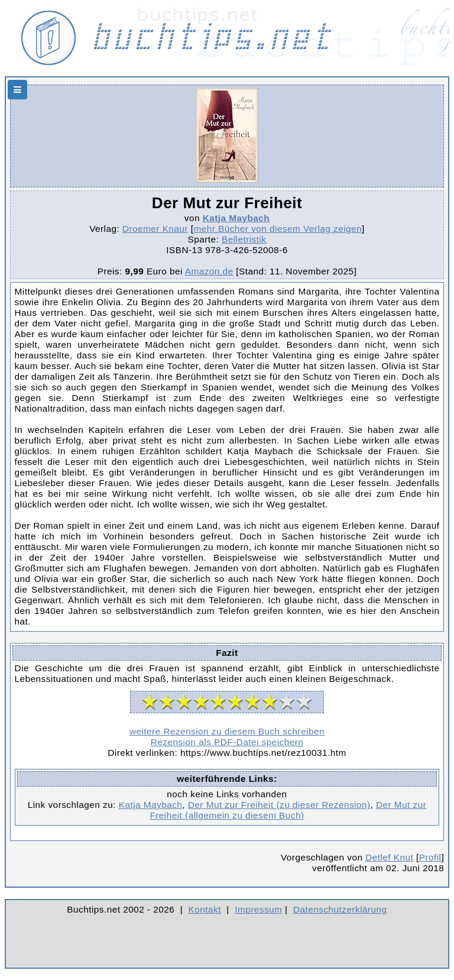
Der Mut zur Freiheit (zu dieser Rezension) (279, 805)
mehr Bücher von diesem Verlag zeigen (278, 229)
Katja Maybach (236, 218)
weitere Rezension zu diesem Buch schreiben (227, 731)
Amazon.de (209, 271)
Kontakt (205, 909)
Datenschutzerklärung (340, 909)
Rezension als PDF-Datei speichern (227, 742)
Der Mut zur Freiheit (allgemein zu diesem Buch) (288, 810)
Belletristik (244, 239)
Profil (430, 857)
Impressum (258, 909)
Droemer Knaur (155, 229)
